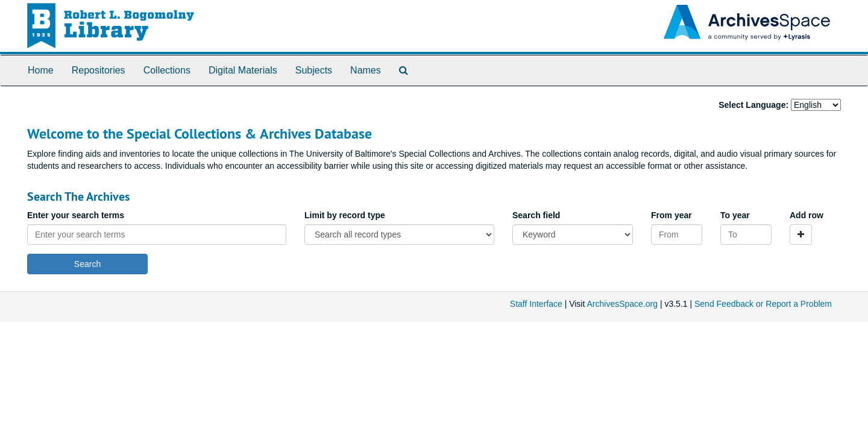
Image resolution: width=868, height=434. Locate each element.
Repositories (99, 70)
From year (671, 215)
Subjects (314, 70)
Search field (536, 215)
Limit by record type (345, 215)
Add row (807, 215)
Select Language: (753, 105)
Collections (167, 70)
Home (41, 70)
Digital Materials (243, 70)
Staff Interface (536, 304)
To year (735, 215)
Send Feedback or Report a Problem (763, 304)
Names (366, 70)
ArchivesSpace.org (622, 304)
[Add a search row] (801, 234)
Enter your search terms (76, 215)
